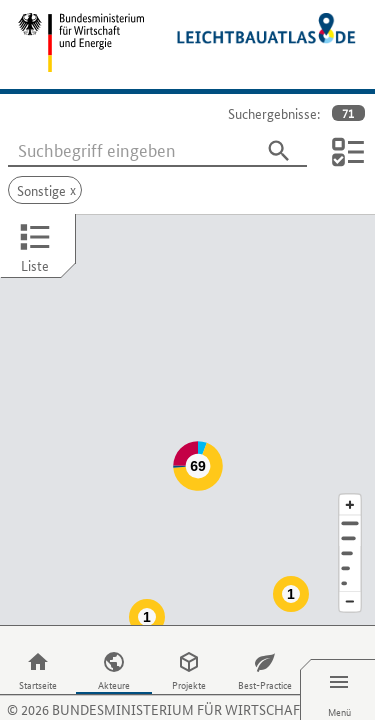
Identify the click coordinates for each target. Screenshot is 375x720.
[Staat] (350, 528)
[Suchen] (279, 151)
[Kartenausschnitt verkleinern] (350, 562)
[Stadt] (350, 498)
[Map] (187, 400)
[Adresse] (350, 483)
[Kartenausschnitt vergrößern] (350, 464)
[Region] (350, 513)
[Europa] (350, 543)
